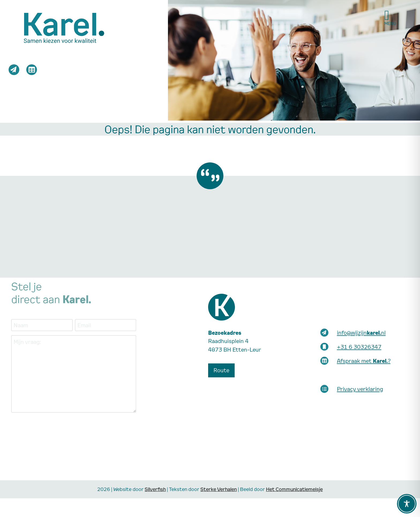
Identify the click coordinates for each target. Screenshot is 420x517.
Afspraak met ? (364, 361)
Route (221, 370)
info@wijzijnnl (361, 333)
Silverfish (155, 489)
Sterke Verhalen (219, 489)
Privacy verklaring (360, 389)
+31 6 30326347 (359, 347)
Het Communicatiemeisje (294, 489)
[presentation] (52, 427)
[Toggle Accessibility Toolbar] (407, 504)
